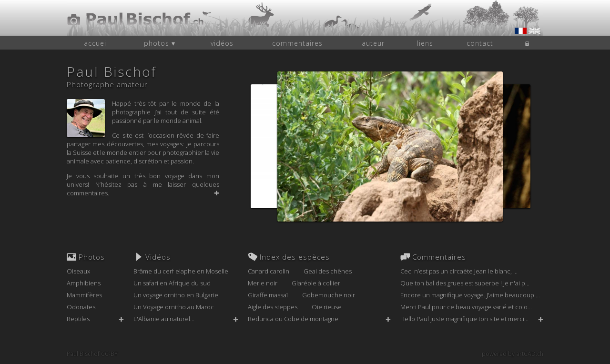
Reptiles (78, 319)
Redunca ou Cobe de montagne (293, 319)
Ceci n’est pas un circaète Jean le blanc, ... (459, 271)
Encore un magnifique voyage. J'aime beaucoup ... (470, 295)
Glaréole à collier (316, 283)
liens (425, 43)
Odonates (81, 307)
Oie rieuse (327, 307)
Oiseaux (78, 271)
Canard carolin (269, 271)
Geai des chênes (328, 271)
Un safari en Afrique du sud (172, 283)
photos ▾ (160, 43)
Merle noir (263, 283)
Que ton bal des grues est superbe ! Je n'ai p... (465, 283)
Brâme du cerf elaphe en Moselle (181, 271)
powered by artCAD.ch (513, 354)
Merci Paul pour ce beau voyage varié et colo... (466, 307)
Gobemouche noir (329, 295)
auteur (373, 43)
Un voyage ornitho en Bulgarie (176, 295)
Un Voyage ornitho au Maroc (174, 307)
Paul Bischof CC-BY (92, 354)
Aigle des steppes (273, 307)
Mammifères (84, 295)
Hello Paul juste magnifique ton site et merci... (464, 319)
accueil (96, 43)
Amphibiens (84, 283)
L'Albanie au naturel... (164, 319)
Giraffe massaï (268, 295)
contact (480, 43)
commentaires (297, 43)
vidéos (222, 43)
